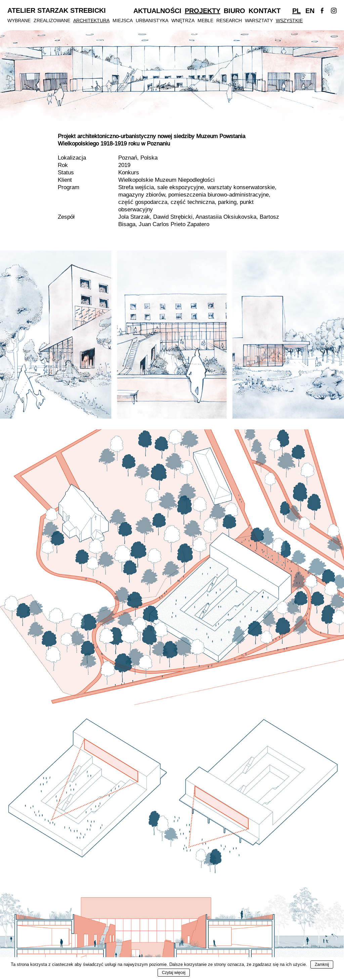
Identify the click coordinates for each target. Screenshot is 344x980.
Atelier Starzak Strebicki (57, 11)
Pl (296, 11)
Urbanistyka (152, 20)
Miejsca (123, 20)
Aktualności (157, 11)
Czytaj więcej (174, 973)
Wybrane (19, 20)
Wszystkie (289, 20)
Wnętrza (183, 20)
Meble (205, 20)
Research (229, 20)
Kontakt (265, 11)
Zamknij (322, 965)
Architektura (91, 20)
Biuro (234, 11)
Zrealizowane (52, 20)
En (310, 11)
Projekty (203, 11)
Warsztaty (259, 20)
